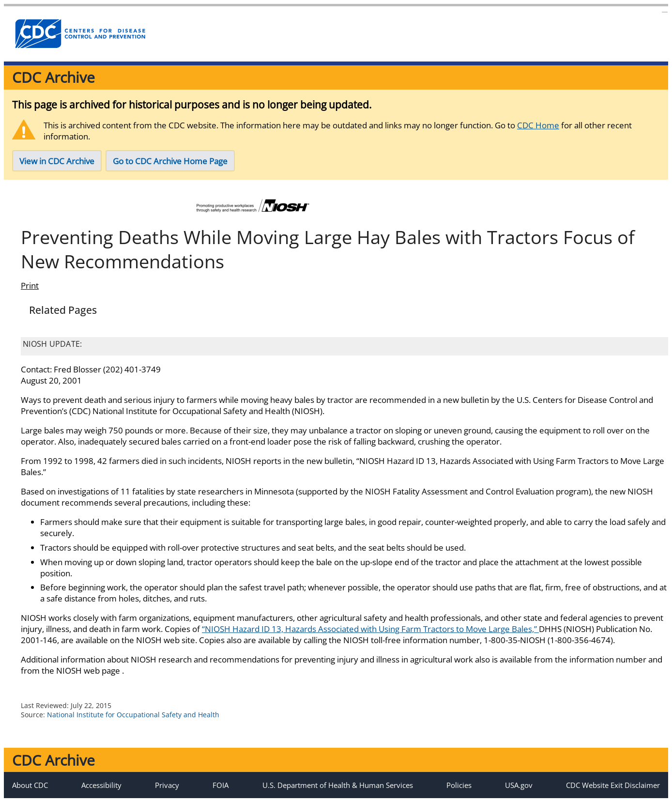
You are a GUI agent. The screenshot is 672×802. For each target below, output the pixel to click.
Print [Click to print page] (30, 285)
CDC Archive (53, 77)
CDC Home (538, 125)
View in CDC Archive (57, 161)
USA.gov (519, 785)
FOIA (221, 785)
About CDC (30, 785)
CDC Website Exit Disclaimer (613, 785)
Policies (459, 785)
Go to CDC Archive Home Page (170, 161)
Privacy (167, 785)
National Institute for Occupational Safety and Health (133, 715)
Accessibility (101, 785)
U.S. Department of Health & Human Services (338, 785)
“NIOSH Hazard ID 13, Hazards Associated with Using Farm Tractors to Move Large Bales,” (370, 629)
